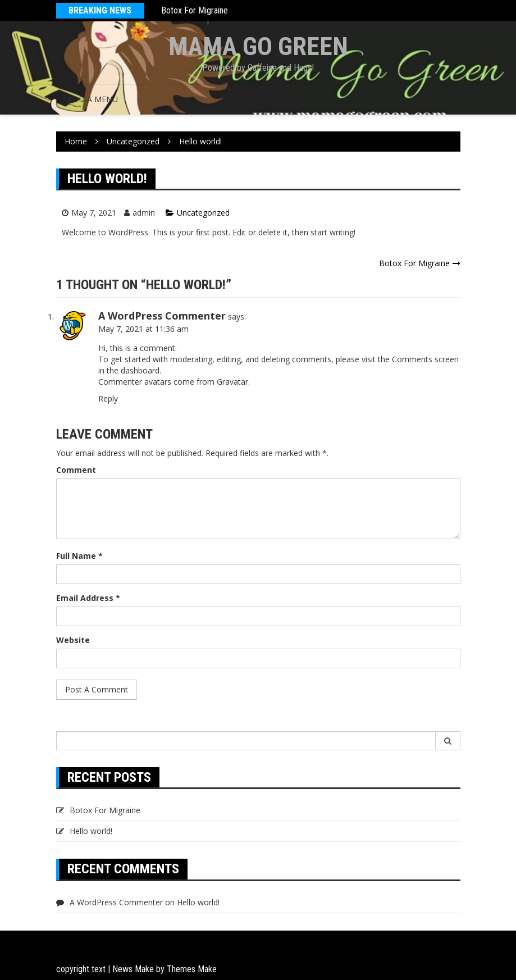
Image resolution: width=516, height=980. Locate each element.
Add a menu (93, 99)
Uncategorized (203, 213)
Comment (76, 470)
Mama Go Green (258, 46)
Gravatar (232, 382)
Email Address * (88, 598)
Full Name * (79, 556)
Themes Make (192, 969)
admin (144, 213)
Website (73, 640)
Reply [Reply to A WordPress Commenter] (108, 398)
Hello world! (91, 831)
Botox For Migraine (195, 10)
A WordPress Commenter (162, 316)
